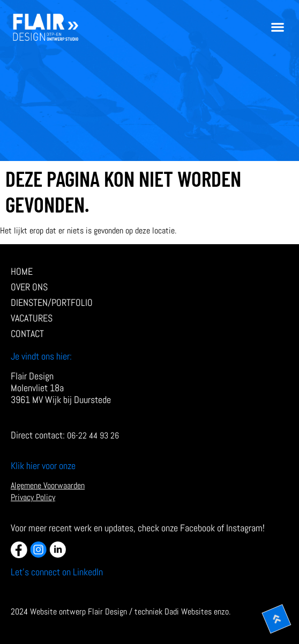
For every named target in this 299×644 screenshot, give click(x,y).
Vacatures (32, 318)
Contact (27, 334)
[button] (278, 27)
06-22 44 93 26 (93, 436)
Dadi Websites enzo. (197, 612)
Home (22, 272)
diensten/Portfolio (54, 303)
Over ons (29, 287)
